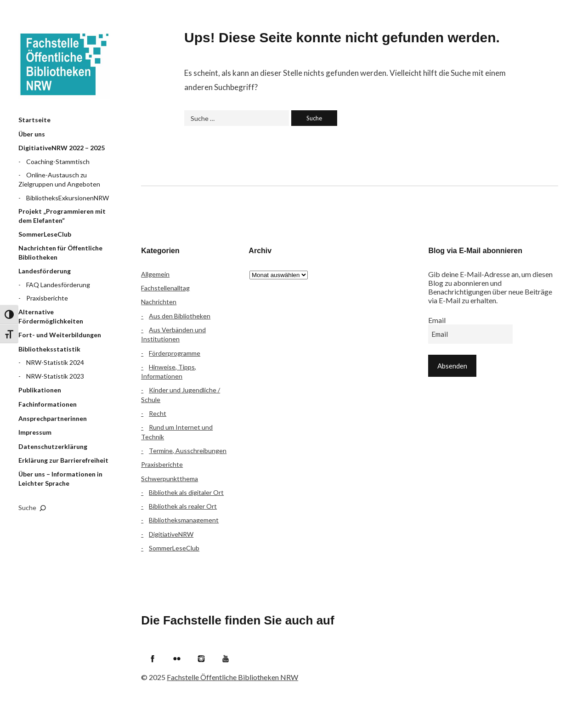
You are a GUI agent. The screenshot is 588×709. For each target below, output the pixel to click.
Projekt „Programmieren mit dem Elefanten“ (62, 216)
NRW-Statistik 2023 (55, 376)
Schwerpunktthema (170, 479)
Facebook (153, 658)
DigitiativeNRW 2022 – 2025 (62, 148)
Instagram (201, 658)
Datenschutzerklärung (53, 446)
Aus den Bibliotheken (180, 316)
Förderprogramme (175, 353)
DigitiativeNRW (171, 534)
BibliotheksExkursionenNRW (68, 198)
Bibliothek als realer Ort (183, 506)
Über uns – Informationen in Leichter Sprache (60, 479)
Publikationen (40, 390)
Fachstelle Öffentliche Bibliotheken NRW (64, 64)
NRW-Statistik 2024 (55, 362)
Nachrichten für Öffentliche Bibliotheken (60, 252)
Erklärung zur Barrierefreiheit (63, 460)
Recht (158, 413)
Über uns (32, 134)
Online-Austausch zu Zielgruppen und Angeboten (59, 179)
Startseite (34, 120)
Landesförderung (45, 271)
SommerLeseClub (45, 234)
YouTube (226, 658)
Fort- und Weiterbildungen (60, 335)
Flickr (177, 658)
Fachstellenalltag (165, 288)
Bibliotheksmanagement (184, 520)
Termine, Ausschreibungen (188, 451)
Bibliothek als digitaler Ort (186, 492)
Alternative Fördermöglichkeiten (51, 316)
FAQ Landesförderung (58, 285)
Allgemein (155, 274)
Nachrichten (159, 302)
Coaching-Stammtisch (58, 162)
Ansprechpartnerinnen (53, 418)
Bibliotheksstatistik (49, 349)
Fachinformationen (48, 404)
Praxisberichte (47, 298)
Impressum (35, 432)
